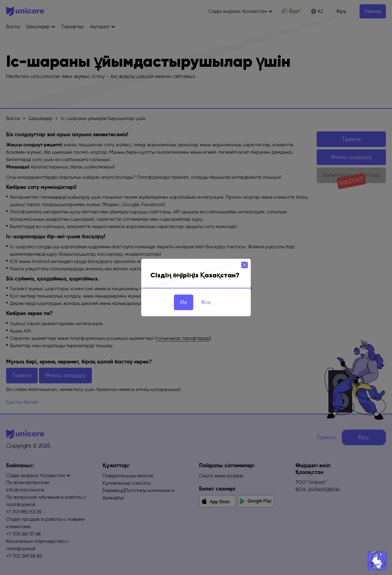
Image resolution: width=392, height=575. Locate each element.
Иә (184, 302)
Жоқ (206, 302)
